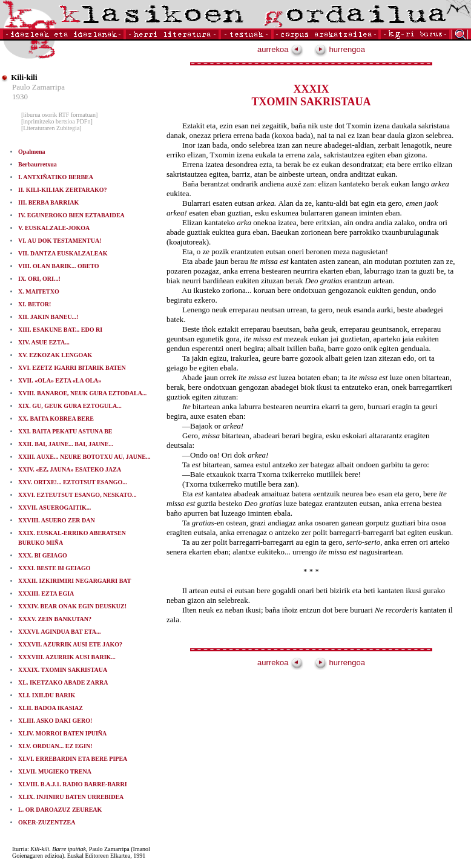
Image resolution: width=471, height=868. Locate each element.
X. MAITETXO (39, 291)
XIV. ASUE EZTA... (44, 342)
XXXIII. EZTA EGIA (46, 593)
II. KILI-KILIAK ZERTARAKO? (62, 190)
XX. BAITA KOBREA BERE (56, 419)
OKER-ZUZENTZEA (47, 822)
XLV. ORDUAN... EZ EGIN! (55, 746)
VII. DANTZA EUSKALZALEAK (63, 253)
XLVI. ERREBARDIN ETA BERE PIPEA (73, 759)
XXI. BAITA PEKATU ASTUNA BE (65, 431)
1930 (20, 97)
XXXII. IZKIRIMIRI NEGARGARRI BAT (75, 581)
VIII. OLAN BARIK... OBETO (58, 266)
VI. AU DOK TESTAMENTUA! (60, 241)
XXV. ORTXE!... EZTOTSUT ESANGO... (73, 482)
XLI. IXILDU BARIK (47, 695)
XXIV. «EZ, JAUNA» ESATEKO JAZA (70, 469)
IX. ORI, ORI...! (39, 279)
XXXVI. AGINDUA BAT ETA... (59, 632)
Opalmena (31, 152)
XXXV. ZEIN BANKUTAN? (55, 619)
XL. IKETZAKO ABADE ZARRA (63, 682)
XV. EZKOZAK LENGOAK (55, 355)
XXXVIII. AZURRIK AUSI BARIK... (67, 657)
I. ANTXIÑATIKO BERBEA (56, 177)
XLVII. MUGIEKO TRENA (55, 771)
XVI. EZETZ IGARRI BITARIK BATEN (72, 368)
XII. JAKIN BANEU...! (48, 317)
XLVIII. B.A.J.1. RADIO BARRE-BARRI (73, 784)
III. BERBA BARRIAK (48, 202)
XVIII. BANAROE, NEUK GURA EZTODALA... (82, 393)
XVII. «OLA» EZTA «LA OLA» (60, 380)
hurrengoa (340, 49)
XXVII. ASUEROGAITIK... (54, 508)
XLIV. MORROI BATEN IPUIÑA (62, 733)
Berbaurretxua (38, 164)
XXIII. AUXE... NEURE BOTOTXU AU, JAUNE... (84, 457)
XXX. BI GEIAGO (43, 555)
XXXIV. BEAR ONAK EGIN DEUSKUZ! (72, 606)
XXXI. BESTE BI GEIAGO (54, 568)
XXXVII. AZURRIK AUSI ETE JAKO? (70, 644)
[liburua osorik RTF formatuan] (59, 115)
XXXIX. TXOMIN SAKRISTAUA (63, 670)
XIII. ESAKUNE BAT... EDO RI (60, 330)
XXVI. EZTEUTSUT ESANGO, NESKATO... (77, 495)
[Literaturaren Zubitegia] (51, 128)
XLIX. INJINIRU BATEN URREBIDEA (71, 797)
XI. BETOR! (35, 304)
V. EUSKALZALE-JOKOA (54, 228)
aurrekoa (280, 49)
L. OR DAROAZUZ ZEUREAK (60, 810)
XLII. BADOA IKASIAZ (51, 708)
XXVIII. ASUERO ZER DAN (57, 520)
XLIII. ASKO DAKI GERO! (55, 721)
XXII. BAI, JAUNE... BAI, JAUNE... (66, 444)
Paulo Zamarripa (38, 87)
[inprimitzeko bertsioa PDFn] (57, 121)
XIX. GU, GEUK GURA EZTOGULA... (70, 406)
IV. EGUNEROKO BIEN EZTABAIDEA (71, 215)
